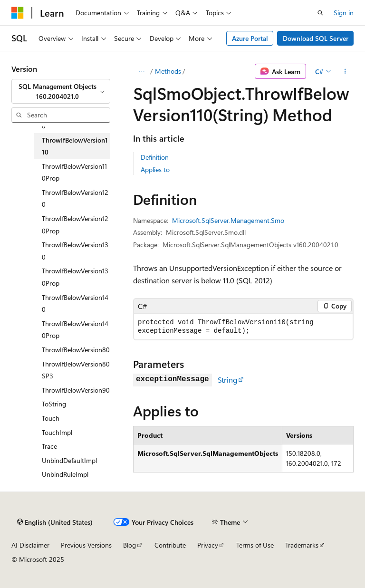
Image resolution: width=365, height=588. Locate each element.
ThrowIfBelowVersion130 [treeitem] (75, 251)
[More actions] (345, 71)
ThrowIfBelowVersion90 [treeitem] (76, 390)
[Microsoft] (18, 13)
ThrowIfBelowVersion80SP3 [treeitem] (76, 370)
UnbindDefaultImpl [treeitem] (69, 460)
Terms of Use (255, 545)
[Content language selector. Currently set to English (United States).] (55, 522)
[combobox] (61, 92)
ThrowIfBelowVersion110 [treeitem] (75, 146)
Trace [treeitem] (49, 446)
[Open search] (320, 13)
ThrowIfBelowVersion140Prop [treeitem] (75, 330)
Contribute (170, 545)
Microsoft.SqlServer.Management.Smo (228, 220)
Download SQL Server (316, 38)
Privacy (208, 545)
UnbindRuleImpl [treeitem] (65, 474)
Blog (130, 545)
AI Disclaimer (30, 545)
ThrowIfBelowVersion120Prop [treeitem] (75, 225)
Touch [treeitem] (51, 418)
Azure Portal (250, 38)
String (227, 380)
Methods (168, 71)
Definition (155, 157)
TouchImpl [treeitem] (57, 432)
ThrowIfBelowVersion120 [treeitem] (75, 198)
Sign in (344, 13)
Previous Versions (86, 545)
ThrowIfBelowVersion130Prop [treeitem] (75, 277)
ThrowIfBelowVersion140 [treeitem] (75, 304)
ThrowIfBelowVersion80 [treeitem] (76, 350)
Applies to (155, 169)
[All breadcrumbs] (141, 71)
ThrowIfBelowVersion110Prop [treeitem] (74, 172)
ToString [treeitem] (54, 404)
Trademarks (302, 545)
